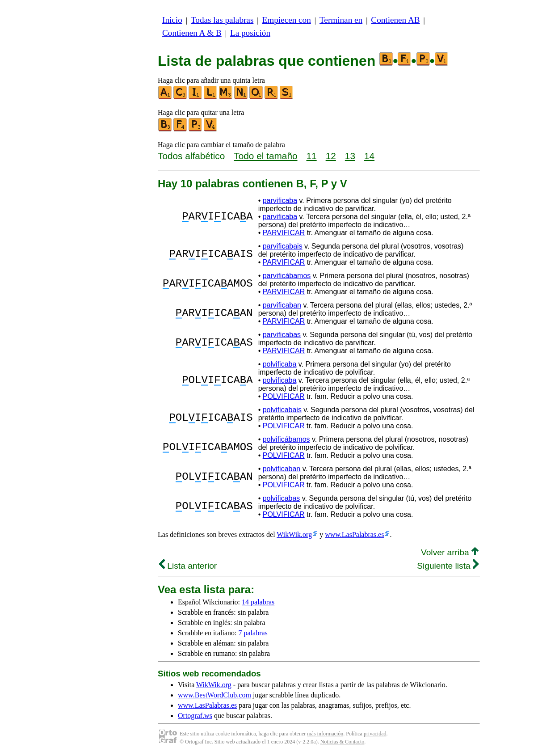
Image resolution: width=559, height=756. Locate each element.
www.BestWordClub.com (214, 695)
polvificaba (280, 364)
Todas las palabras (222, 20)
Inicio (172, 20)
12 (331, 156)
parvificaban (282, 305)
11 (312, 156)
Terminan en (341, 20)
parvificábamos (287, 276)
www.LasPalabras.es (354, 534)
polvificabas (282, 498)
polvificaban (282, 469)
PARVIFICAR (284, 233)
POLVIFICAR (284, 396)
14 (369, 156)
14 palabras (258, 602)
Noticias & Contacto (343, 742)
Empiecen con (287, 20)
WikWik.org (294, 534)
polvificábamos (286, 439)
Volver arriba (450, 552)
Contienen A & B (192, 33)
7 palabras (253, 633)
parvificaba (280, 201)
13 (350, 156)
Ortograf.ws (195, 716)
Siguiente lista (448, 566)
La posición (250, 33)
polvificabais (282, 410)
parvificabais (283, 246)
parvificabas (282, 335)
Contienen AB (395, 20)
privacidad (375, 734)
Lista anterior (188, 566)
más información (325, 734)
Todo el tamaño (265, 156)
